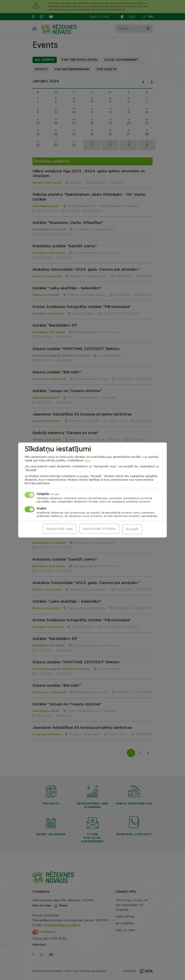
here (87, 461)
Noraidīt (132, 529)
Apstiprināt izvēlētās (99, 529)
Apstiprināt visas (60, 529)
